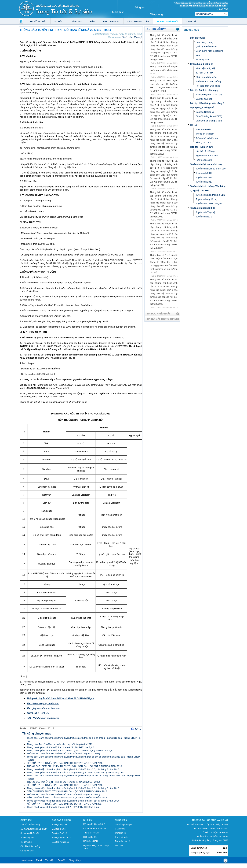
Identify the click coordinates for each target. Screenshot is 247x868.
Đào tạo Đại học (61, 820)
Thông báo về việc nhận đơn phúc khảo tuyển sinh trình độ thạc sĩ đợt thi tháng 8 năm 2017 (73, 801)
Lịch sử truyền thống (30, 825)
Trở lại (138, 729)
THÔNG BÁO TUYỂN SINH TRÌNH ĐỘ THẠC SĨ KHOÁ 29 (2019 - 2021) (63, 754)
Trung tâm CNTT (220, 840)
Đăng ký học (75, 860)
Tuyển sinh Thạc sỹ (132, 37)
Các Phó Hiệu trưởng (30, 846)
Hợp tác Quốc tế (204, 160)
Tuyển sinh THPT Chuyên (209, 204)
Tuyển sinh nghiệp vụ (206, 199)
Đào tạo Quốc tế (204, 99)
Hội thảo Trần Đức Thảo (208, 86)
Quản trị (191, 21)
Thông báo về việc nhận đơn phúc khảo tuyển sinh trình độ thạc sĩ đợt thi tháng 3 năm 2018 (73, 788)
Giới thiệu (26, 820)
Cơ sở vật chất (27, 851)
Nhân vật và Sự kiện (206, 68)
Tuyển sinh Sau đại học (203, 208)
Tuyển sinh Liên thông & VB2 (210, 195)
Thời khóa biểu (203, 129)
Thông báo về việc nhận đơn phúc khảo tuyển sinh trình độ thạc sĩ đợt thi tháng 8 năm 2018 (73, 769)
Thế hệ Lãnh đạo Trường (208, 81)
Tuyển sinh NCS (204, 217)
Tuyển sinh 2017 (204, 182)
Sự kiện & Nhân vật (30, 833)
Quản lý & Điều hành (206, 47)
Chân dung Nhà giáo (206, 77)
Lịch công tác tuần (138, 21)
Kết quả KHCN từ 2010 (94, 824)
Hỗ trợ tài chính (204, 142)
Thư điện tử (120, 833)
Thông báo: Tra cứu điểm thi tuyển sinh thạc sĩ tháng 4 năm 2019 (60, 744)
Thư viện (50, 860)
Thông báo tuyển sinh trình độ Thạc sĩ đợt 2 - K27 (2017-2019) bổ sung (63, 807)
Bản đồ (61, 860)
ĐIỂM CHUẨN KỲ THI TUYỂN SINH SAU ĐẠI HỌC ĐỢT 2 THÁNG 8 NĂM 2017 (67, 798)
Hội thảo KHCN (91, 841)
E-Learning (120, 829)
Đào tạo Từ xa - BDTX (62, 838)
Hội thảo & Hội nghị (206, 151)
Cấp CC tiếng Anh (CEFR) (209, 116)
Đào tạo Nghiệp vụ (205, 112)
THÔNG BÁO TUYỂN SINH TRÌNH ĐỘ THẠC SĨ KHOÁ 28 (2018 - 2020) (63, 782)
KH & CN (88, 820)
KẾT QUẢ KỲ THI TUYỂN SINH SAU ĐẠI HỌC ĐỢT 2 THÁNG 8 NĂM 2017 (65, 804)
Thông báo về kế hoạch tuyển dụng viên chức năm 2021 (164, 70)
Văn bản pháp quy (123, 825)
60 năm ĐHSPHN (205, 73)
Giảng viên (121, 820)
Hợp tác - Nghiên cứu (201, 147)
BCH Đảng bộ (27, 838)
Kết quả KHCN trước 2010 (96, 829)
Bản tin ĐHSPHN (111, 21)
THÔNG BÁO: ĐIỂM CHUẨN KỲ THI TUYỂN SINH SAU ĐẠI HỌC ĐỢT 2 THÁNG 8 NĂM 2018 (74, 766)
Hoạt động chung (204, 42)
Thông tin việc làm (205, 134)
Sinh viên (119, 845)
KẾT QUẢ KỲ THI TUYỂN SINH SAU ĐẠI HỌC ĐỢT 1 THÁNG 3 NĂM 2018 (65, 785)
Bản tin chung (198, 38)
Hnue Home (26, 860)
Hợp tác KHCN (90, 837)
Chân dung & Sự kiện (202, 64)
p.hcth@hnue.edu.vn (219, 832)
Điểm (93, 21)
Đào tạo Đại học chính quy (204, 90)
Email (39, 860)
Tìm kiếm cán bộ (123, 841)
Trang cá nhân (121, 837)
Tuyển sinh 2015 (204, 173)
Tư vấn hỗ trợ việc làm (207, 138)
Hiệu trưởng (26, 842)
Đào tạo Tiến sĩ (59, 829)
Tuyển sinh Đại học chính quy (206, 164)
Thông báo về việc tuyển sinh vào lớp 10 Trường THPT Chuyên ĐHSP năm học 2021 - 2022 (164, 86)
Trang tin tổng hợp (168, 21)
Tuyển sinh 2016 (204, 177)
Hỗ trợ (193, 125)
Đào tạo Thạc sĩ (59, 825)
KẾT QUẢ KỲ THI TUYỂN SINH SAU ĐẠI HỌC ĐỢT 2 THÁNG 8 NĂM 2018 (65, 763)
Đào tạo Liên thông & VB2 (209, 121)
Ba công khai (202, 60)
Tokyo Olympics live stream (13, 867)
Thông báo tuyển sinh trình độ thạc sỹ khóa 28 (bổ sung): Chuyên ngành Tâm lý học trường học (75, 772)
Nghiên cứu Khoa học (207, 156)
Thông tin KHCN (91, 833)
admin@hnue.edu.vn (219, 836)
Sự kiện (58, 21)
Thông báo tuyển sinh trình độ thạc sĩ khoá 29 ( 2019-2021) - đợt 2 (60, 747)
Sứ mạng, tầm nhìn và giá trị (34, 829)
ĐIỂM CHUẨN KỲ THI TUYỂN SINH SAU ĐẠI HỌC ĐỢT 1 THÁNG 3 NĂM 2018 (67, 791)
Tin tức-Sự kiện (38, 21)
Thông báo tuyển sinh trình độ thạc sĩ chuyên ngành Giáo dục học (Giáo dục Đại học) (70, 750)
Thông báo (76, 21)
